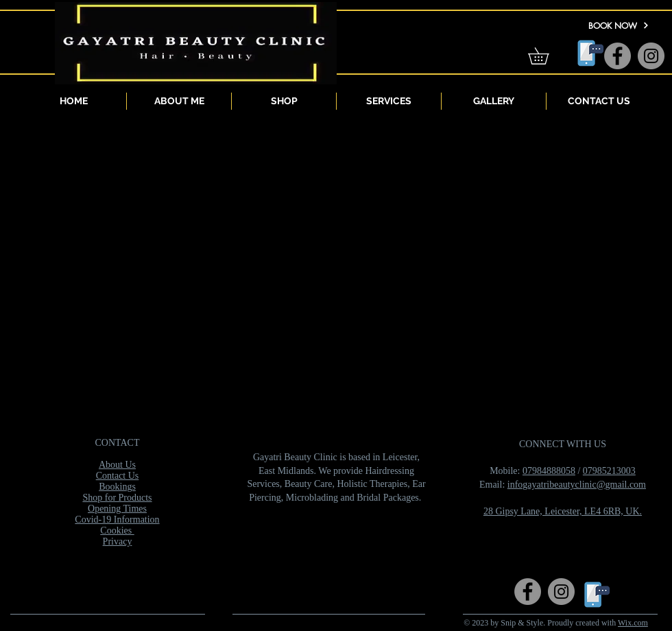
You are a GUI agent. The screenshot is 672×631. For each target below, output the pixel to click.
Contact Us (118, 476)
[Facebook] (617, 56)
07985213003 (609, 471)
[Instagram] (651, 56)
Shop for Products (117, 498)
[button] (547, 56)
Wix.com (633, 623)
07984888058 (549, 471)
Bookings (117, 487)
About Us (117, 465)
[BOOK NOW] (619, 25)
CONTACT (118, 443)
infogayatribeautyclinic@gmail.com (577, 485)
